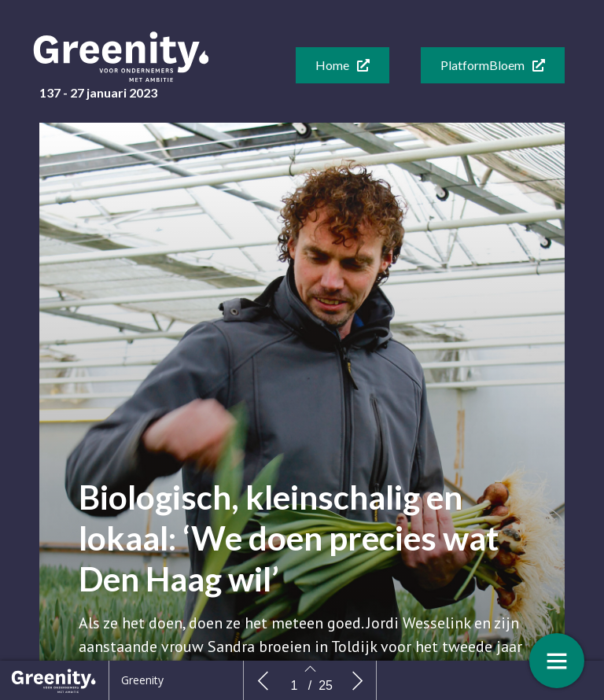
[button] (343, 65)
